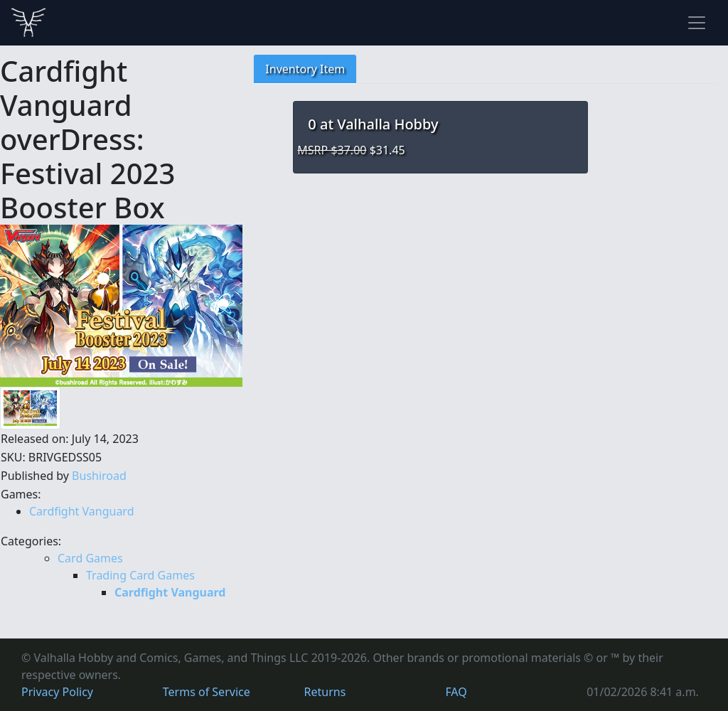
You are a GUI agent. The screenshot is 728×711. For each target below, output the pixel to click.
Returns (325, 692)
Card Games (90, 558)
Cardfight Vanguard (82, 511)
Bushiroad (99, 476)
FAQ (456, 692)
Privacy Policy (57, 692)
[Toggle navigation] (697, 23)
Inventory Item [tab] (305, 69)
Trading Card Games (140, 575)
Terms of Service (207, 692)
